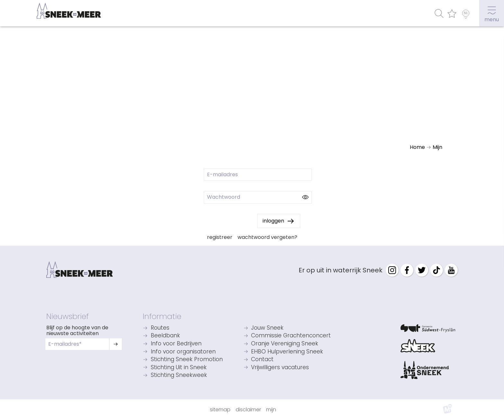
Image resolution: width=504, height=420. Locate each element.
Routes (160, 328)
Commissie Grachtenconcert (291, 336)
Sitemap (220, 410)
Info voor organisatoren (183, 352)
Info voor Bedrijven (176, 344)
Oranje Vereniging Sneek (285, 344)
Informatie (162, 316)
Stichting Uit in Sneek (179, 368)
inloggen (273, 221)
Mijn (271, 410)
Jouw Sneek (267, 328)
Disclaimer (248, 410)
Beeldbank (165, 336)
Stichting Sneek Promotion (187, 360)
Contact (262, 360)
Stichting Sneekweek (179, 375)
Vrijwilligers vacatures (280, 368)
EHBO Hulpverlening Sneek (287, 352)
